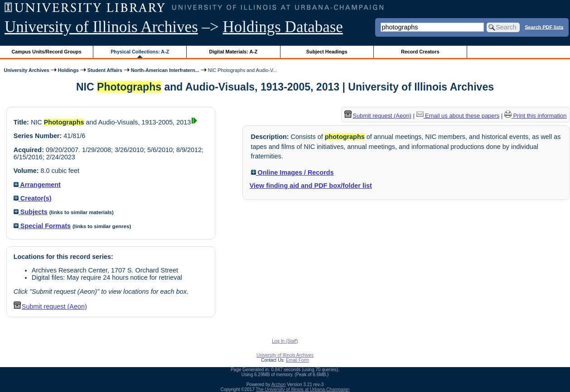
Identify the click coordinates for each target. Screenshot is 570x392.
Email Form (297, 360)
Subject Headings (327, 52)
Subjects (31, 212)
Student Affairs (105, 70)
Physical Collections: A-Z (140, 52)
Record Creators (420, 52)
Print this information (536, 116)
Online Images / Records (292, 172)
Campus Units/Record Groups (47, 52)
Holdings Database (283, 27)
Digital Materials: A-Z (233, 52)
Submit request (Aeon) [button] (50, 306)
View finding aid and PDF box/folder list (311, 186)
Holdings (68, 70)
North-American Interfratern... (165, 70)
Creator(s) (33, 198)
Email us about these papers (458, 116)
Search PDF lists (544, 27)
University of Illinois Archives (101, 27)
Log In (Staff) (285, 341)
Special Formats (42, 226)
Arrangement (37, 185)
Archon (279, 385)
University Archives (26, 70)
